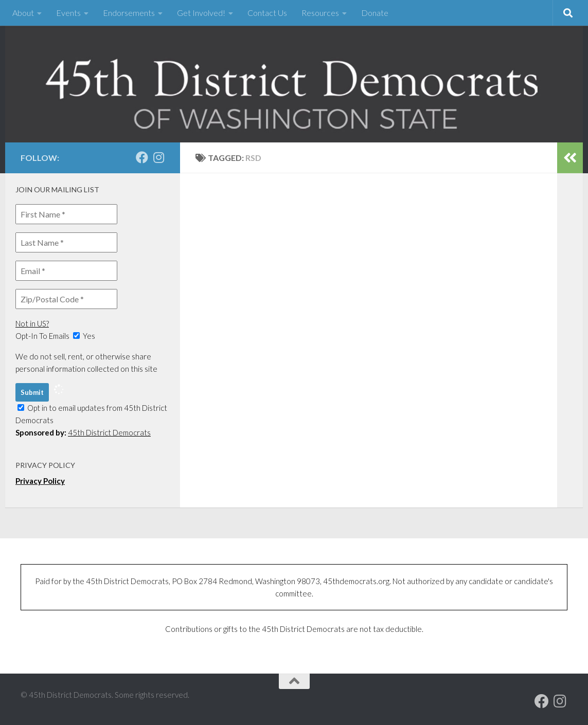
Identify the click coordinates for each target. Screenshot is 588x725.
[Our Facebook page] (142, 157)
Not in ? (32, 323)
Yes (84, 336)
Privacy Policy (40, 481)
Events (68, 13)
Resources (320, 13)
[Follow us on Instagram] (158, 157)
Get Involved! (201, 13)
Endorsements (129, 13)
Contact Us (267, 13)
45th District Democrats (109, 432)
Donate (375, 13)
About (23, 13)
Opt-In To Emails (42, 336)
